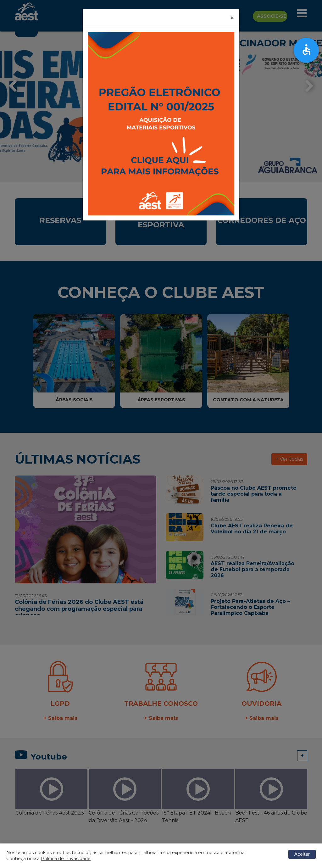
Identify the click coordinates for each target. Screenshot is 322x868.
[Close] (232, 18)
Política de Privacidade (66, 859)
